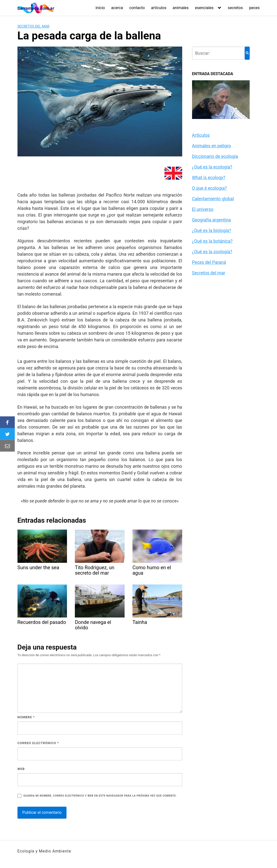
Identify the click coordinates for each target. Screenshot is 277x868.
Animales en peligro (212, 146)
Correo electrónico (38, 743)
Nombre (26, 717)
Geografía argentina (212, 220)
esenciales (204, 8)
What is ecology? (209, 177)
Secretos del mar (33, 26)
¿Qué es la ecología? (212, 167)
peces (254, 8)
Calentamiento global (213, 199)
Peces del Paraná (209, 262)
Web (21, 769)
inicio (100, 8)
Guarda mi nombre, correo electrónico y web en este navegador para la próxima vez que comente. (100, 796)
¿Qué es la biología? (212, 230)
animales (181, 8)
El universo (203, 209)
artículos (159, 8)
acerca (117, 8)
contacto (137, 8)
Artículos (201, 135)
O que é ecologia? (210, 188)
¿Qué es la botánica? (212, 241)
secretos (235, 8)
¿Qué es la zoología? (212, 252)
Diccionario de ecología (215, 156)
